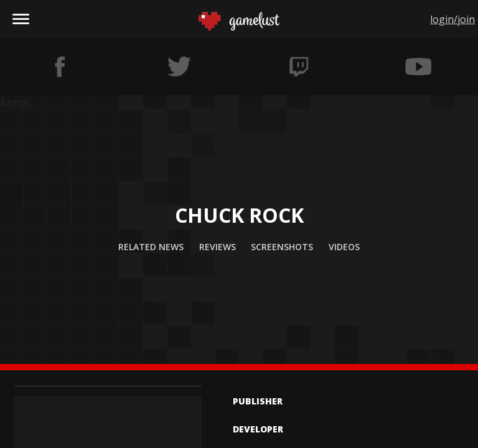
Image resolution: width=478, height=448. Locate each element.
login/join (452, 19)
